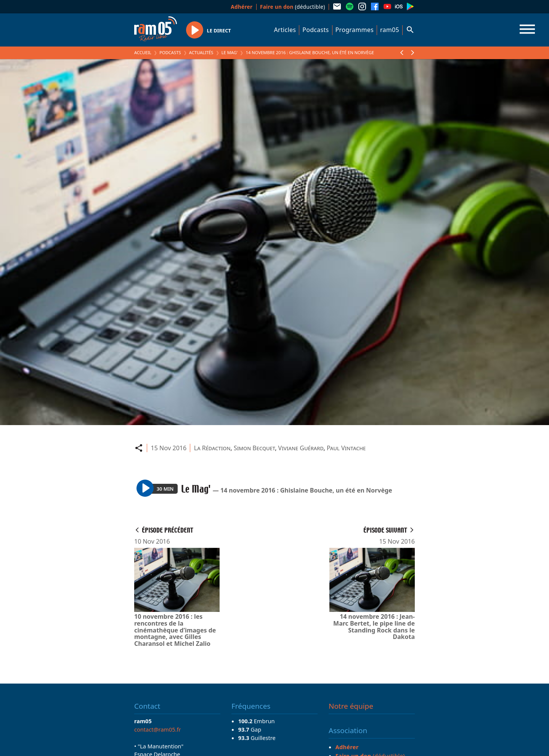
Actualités (201, 52)
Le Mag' (230, 52)
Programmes (355, 30)
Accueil (143, 52)
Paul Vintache (346, 448)
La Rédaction (212, 448)
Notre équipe (351, 706)
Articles (285, 30)
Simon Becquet (254, 448)
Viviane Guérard (301, 448)
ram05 (390, 30)
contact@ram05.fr (158, 729)
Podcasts (315, 30)
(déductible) (293, 7)
